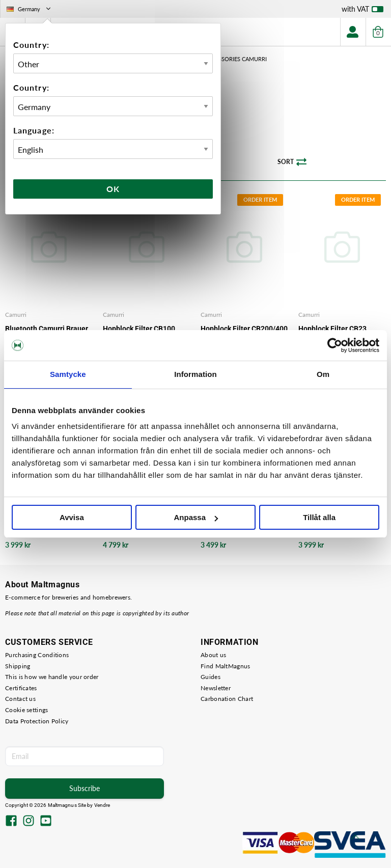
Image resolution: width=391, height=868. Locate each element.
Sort (292, 162)
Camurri (16, 315)
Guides (211, 677)
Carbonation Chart (227, 699)
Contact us (20, 699)
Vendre (102, 805)
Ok (113, 189)
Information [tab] (195, 374)
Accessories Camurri (236, 59)
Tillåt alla (319, 517)
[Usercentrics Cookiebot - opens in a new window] (335, 345)
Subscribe (85, 788)
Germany (30, 9)
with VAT (362, 11)
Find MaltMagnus (226, 666)
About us (213, 655)
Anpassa (196, 517)
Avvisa (72, 517)
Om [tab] (323, 374)
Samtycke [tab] (68, 374)
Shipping (18, 666)
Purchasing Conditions (37, 655)
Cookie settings (27, 710)
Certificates (21, 688)
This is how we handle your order (52, 677)
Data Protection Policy (37, 721)
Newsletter (216, 688)
